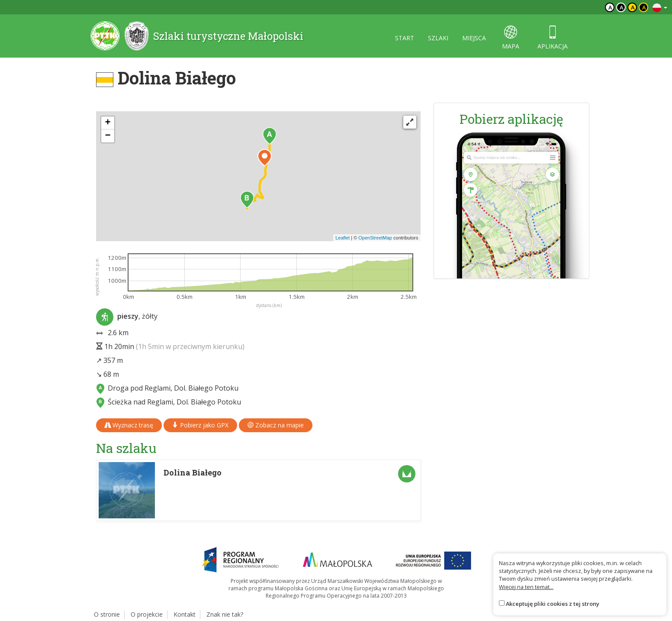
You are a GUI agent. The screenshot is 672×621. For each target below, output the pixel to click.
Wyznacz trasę (129, 425)
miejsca (474, 38)
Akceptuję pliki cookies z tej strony (553, 604)
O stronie (107, 614)
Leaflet (342, 238)
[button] (270, 136)
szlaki (438, 38)
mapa (511, 38)
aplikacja (553, 38)
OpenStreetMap (375, 238)
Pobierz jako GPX (200, 425)
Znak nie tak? (225, 614)
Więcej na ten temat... (526, 587)
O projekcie (147, 614)
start (405, 38)
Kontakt (185, 614)
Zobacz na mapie (276, 425)
